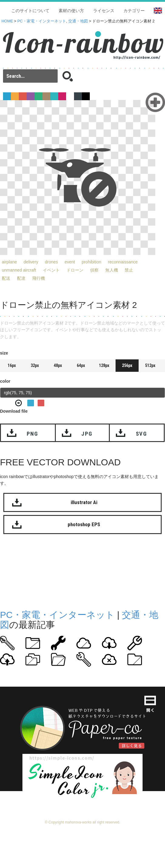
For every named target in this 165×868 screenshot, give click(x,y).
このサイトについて (30, 11)
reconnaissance (123, 262)
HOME (7, 21)
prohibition (91, 262)
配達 (21, 278)
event (70, 262)
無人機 (112, 270)
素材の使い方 (71, 11)
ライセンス (104, 11)
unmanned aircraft (19, 270)
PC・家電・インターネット (42, 21)
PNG (32, 434)
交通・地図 (78, 21)
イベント (51, 270)
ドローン (75, 270)
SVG (141, 434)
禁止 (129, 270)
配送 (6, 278)
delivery (31, 262)
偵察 (94, 270)
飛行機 (39, 278)
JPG (87, 434)
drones (51, 262)
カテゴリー (134, 11)
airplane (9, 262)
